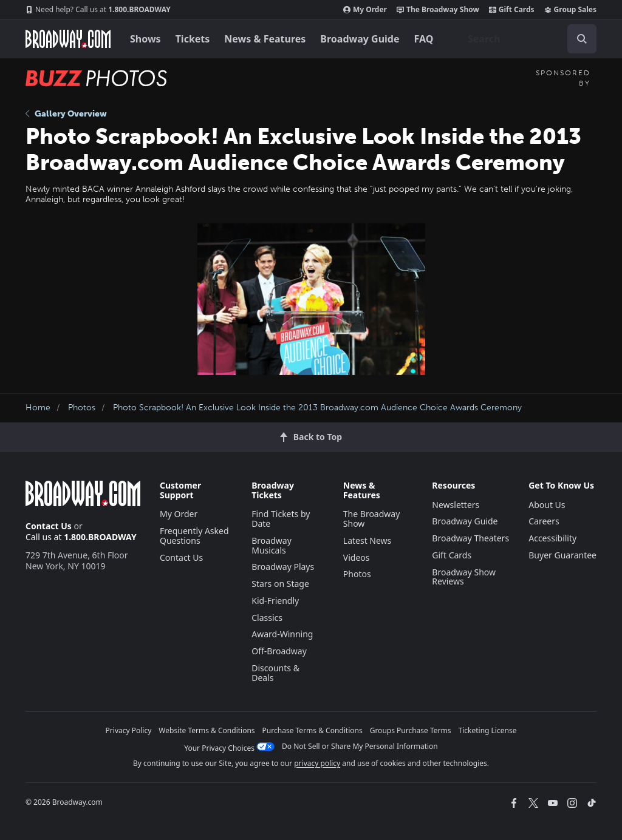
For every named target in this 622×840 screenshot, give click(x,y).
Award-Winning (282, 634)
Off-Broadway (279, 651)
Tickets (193, 39)
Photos (82, 408)
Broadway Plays (283, 567)
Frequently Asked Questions (194, 536)
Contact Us (49, 526)
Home (38, 408)
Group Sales (570, 10)
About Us (547, 505)
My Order (365, 10)
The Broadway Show (438, 10)
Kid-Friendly (275, 601)
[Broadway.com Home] (68, 39)
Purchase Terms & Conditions (313, 730)
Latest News (367, 540)
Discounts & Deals (275, 673)
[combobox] (527, 39)
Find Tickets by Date (281, 519)
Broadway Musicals (272, 545)
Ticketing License (488, 730)
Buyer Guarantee (562, 555)
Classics (267, 618)
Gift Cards (512, 10)
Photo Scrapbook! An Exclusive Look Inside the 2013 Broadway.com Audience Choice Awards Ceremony (317, 408)
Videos (357, 557)
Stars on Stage (280, 584)
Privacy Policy (129, 730)
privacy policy (317, 763)
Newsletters (456, 505)
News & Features (265, 39)
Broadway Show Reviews (464, 577)
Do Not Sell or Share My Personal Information (360, 746)
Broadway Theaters (470, 538)
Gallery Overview (66, 114)
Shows (145, 39)
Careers (544, 521)
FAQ (424, 39)
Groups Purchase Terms (411, 730)
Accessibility (552, 538)
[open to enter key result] (582, 39)
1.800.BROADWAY (98, 10)
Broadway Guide (360, 39)
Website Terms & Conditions (207, 730)
